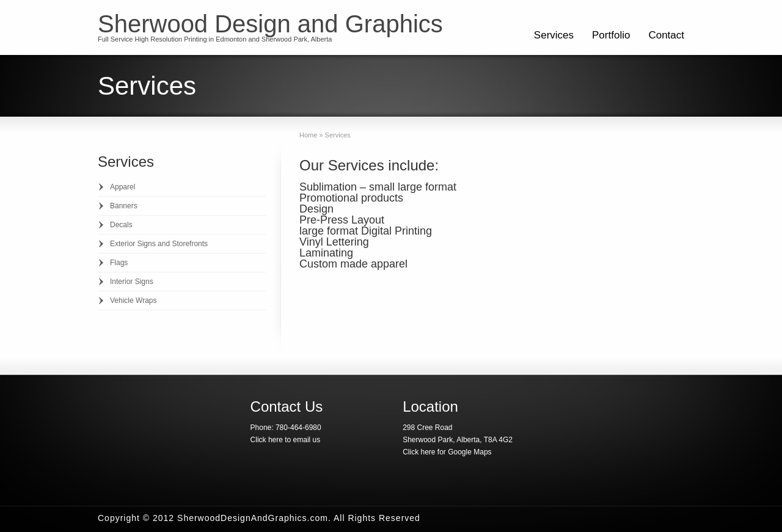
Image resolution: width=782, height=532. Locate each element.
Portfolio (611, 35)
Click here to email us (286, 440)
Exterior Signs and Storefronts (159, 244)
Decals (121, 225)
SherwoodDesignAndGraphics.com (253, 518)
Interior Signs (132, 282)
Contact (666, 35)
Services (554, 35)
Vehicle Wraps (133, 301)
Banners (124, 206)
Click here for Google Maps (447, 452)
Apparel (122, 187)
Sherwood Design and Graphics (270, 24)
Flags (119, 263)
